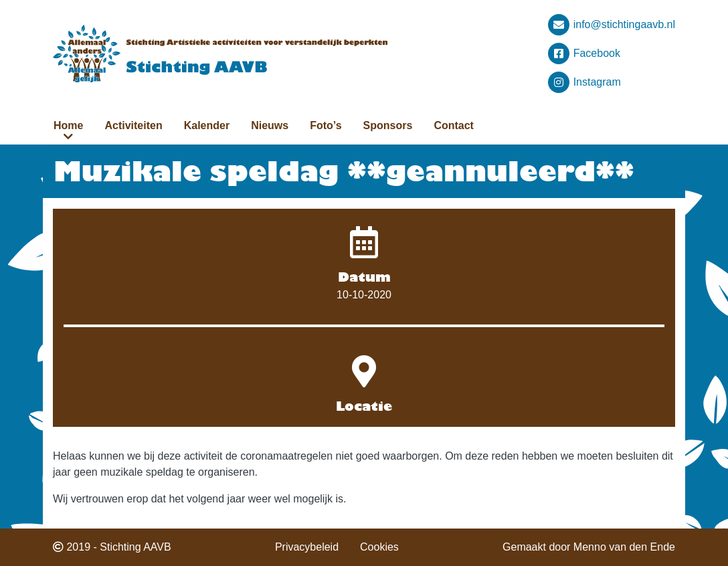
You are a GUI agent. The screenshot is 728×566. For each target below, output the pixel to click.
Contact (454, 125)
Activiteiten (133, 125)
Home (68, 125)
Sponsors (388, 125)
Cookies (379, 547)
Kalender (207, 125)
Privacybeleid (307, 547)
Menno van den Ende (624, 547)
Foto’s (326, 125)
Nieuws (270, 125)
